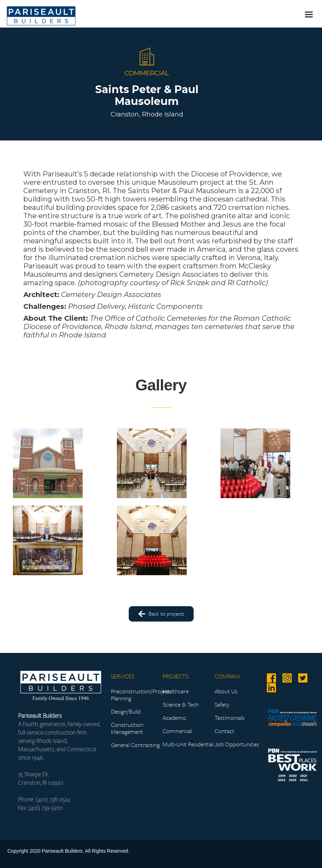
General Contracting (135, 745)
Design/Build (126, 711)
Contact (224, 731)
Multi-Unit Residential (188, 744)
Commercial (177, 731)
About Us (226, 691)
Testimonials (230, 718)
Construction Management (127, 728)
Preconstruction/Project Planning (137, 695)
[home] (41, 14)
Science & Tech (181, 705)
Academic (174, 718)
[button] (308, 14)
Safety (222, 705)
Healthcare (176, 691)
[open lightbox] (45, 463)
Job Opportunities (237, 744)
